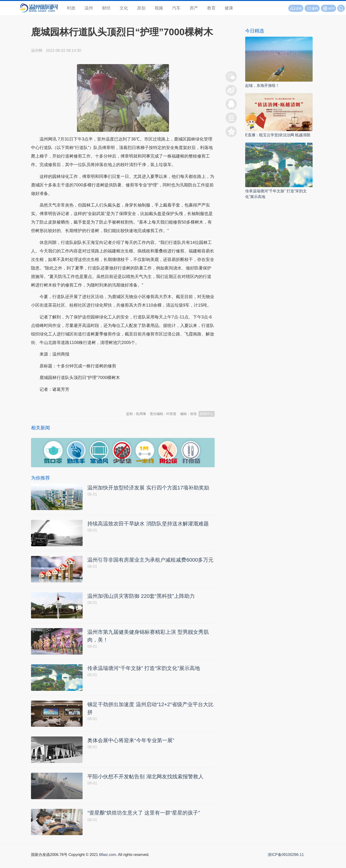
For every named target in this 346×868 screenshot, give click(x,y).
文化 (124, 8)
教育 (211, 8)
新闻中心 (207, 414)
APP (331, 9)
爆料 (312, 9)
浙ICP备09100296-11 (286, 863)
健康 (229, 8)
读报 (296, 9)
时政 (71, 8)
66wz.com (107, 863)
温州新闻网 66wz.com (73, 401)
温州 (89, 8)
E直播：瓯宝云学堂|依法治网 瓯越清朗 (278, 135)
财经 (106, 8)
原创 (141, 8)
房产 (194, 8)
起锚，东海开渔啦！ (262, 86)
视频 (159, 8)
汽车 (176, 8)
